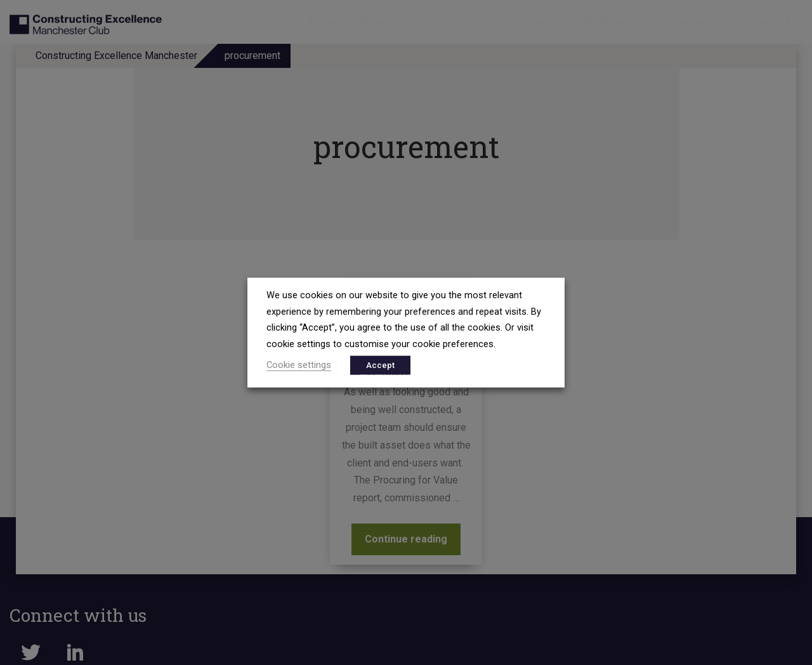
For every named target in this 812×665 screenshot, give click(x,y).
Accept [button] (380, 365)
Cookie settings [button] (299, 364)
